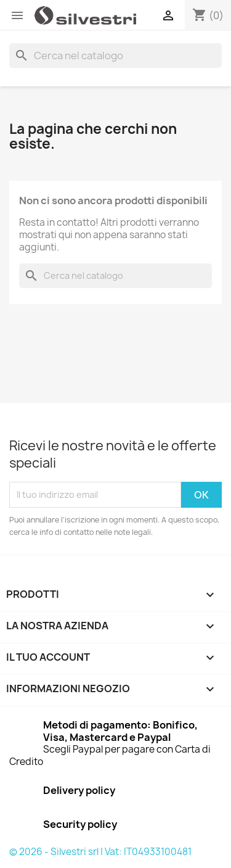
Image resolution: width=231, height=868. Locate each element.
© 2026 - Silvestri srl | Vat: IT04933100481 (100, 852)
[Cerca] (115, 56)
